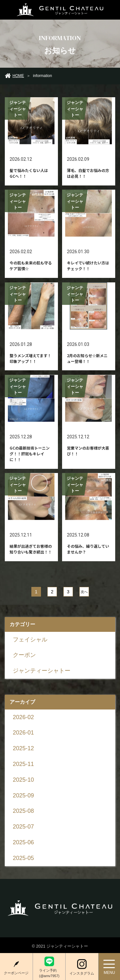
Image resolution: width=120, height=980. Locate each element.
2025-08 (23, 811)
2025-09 (23, 795)
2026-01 (23, 733)
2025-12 (23, 748)
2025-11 (23, 764)
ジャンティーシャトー (42, 671)
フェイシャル (30, 640)
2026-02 (23, 717)
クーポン (24, 655)
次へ (84, 592)
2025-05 (23, 858)
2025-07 (23, 827)
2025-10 (23, 780)
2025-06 (23, 842)
